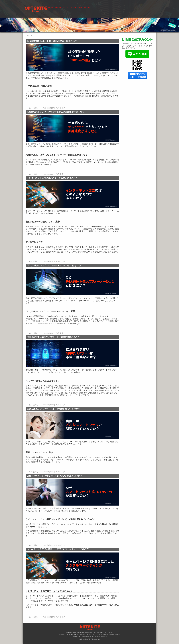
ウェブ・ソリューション (98, 8)
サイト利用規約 (87, 633)
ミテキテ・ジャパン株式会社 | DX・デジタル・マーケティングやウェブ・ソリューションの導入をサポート (58, 1)
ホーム (59, 8)
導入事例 (117, 8)
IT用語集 (110, 633)
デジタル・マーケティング (75, 8)
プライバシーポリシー (100, 633)
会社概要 (131, 8)
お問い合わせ (145, 8)
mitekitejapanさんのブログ (54, 108)
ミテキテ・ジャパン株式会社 (68, 634)
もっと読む (34, 108)
